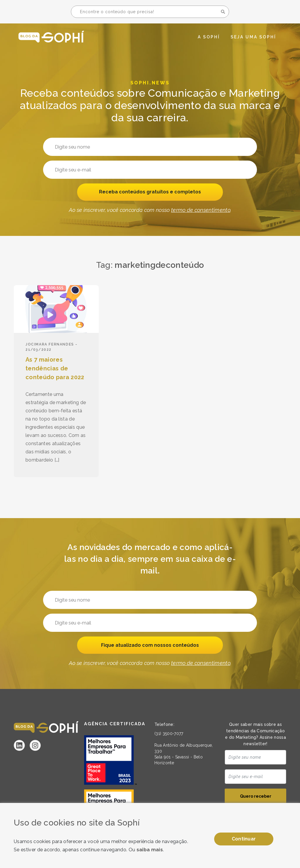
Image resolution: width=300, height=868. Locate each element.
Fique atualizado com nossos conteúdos (150, 645)
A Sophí (209, 37)
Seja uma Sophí (253, 37)
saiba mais (150, 850)
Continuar (244, 839)
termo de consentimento (201, 211)
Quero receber (256, 797)
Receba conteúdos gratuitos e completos (150, 192)
